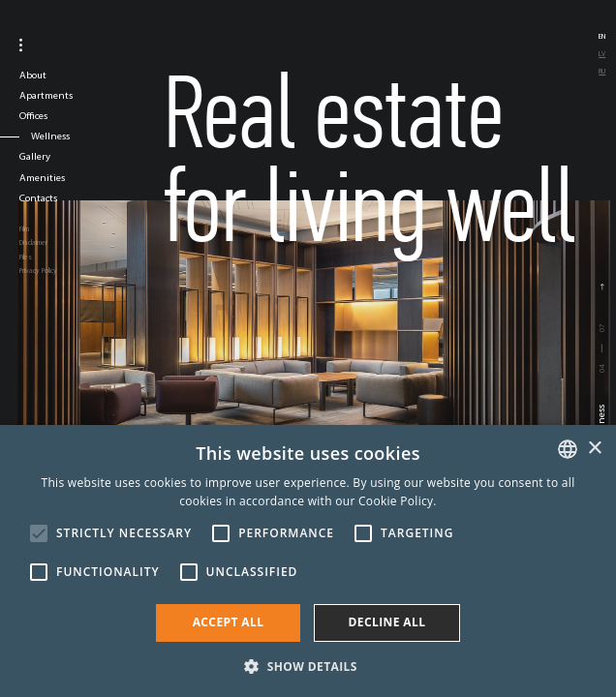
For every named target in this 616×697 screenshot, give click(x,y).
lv (602, 54)
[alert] (308, 561)
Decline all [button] (387, 622)
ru (602, 71)
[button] (308, 665)
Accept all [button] (229, 622)
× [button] (594, 449)
